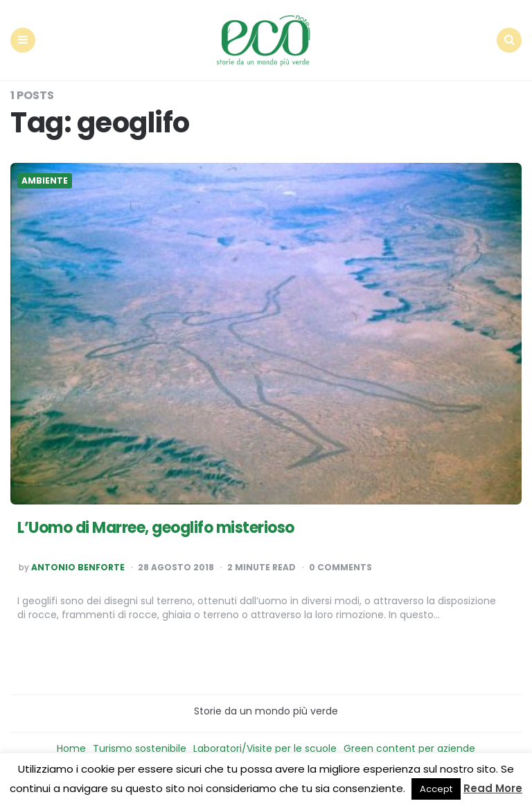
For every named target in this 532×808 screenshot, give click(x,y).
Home (71, 748)
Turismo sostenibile (140, 748)
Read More (493, 788)
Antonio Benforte (78, 568)
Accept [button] (436, 789)
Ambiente (45, 181)
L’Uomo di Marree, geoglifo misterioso (156, 528)
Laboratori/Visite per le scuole (265, 748)
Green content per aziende (409, 748)
